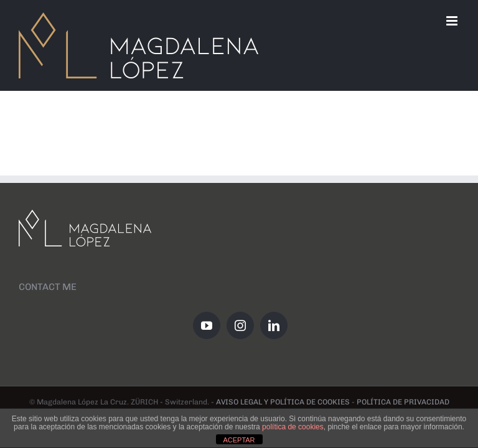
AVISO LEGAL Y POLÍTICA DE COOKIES (283, 402)
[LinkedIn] (274, 325)
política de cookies (293, 427)
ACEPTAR (239, 440)
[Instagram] (240, 325)
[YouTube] (207, 325)
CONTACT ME (48, 287)
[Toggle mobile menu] (453, 21)
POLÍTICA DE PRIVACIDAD (403, 402)
